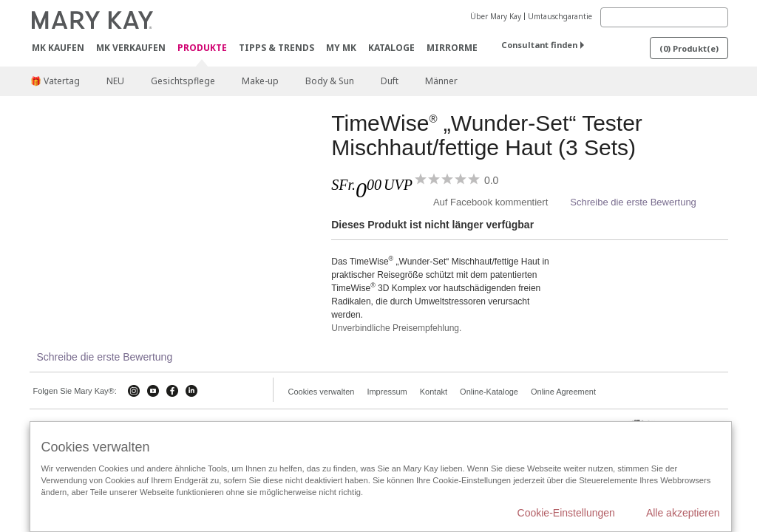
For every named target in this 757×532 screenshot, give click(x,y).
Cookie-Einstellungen (566, 513)
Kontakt (434, 392)
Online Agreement (563, 392)
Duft (390, 81)
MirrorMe (452, 48)
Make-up (260, 81)
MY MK (341, 48)
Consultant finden (539, 45)
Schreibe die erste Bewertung (633, 202)
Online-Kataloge (489, 392)
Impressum (387, 392)
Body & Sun (330, 81)
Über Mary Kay (496, 16)
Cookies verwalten (322, 392)
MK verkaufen (131, 48)
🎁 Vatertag (55, 81)
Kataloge (391, 48)
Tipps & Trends (276, 48)
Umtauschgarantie (560, 16)
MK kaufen (58, 48)
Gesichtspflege (183, 81)
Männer (441, 81)
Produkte (202, 48)
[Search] (664, 17)
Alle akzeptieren (683, 513)
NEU (115, 81)
